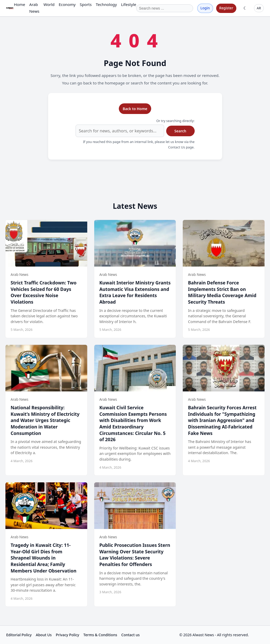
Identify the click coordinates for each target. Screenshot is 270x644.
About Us (44, 635)
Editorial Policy (19, 635)
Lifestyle (129, 4)
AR (259, 8)
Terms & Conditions (100, 635)
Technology (106, 4)
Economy (67, 4)
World (49, 4)
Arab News (34, 8)
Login (205, 8)
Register (226, 8)
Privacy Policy (68, 635)
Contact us (131, 635)
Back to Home (135, 109)
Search (180, 131)
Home (20, 4)
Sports (86, 4)
